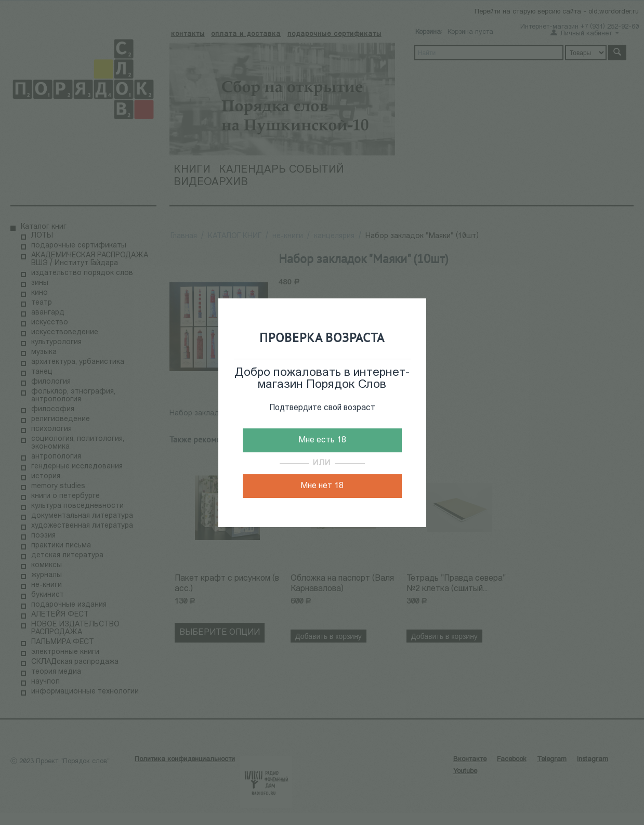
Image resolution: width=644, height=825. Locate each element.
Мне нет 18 (322, 486)
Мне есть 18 (322, 440)
